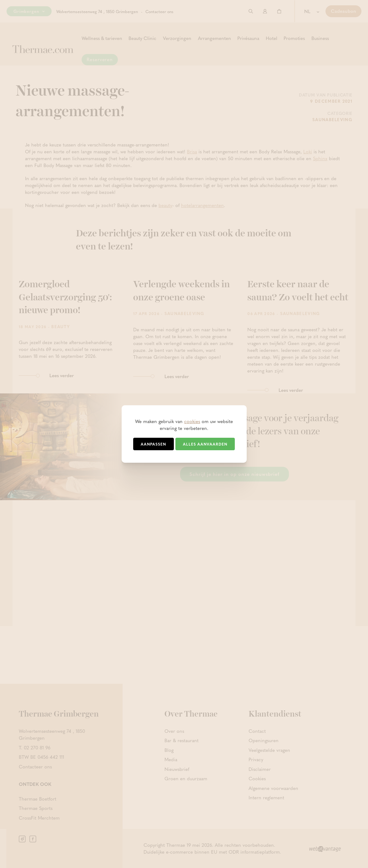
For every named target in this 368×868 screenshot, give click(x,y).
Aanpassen (153, 444)
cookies (192, 421)
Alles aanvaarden (205, 444)
